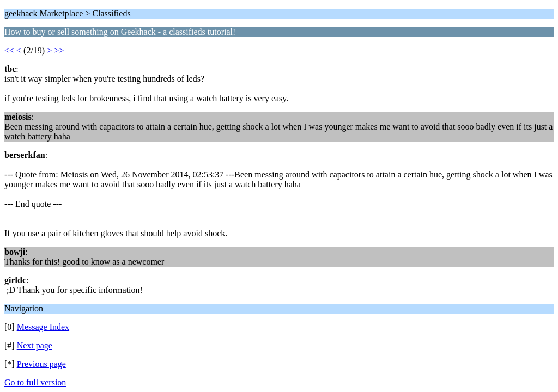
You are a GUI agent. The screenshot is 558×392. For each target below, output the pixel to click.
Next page (35, 345)
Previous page (41, 364)
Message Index (43, 327)
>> (59, 50)
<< (9, 50)
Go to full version (35, 382)
